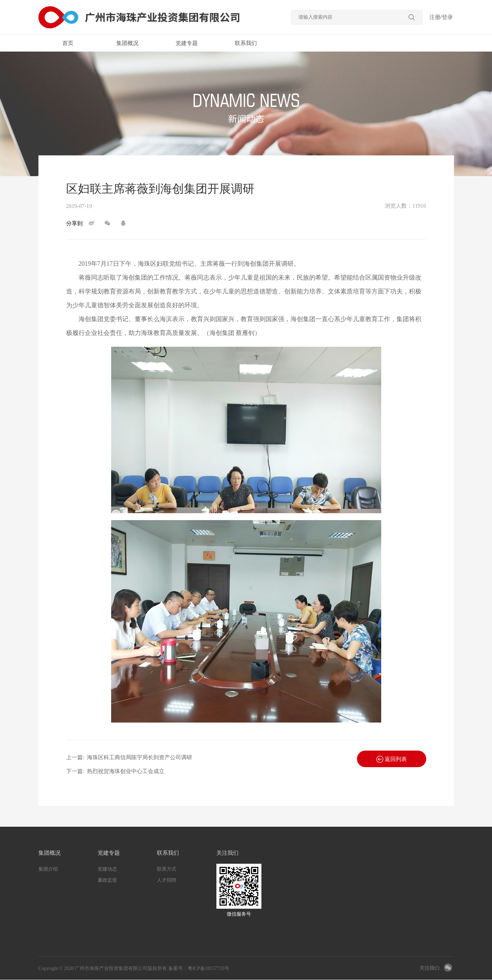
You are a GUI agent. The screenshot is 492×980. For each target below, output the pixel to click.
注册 (435, 17)
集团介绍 (48, 869)
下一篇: (115, 771)
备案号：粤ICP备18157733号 (199, 968)
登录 (447, 17)
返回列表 (392, 759)
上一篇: (129, 757)
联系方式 (167, 869)
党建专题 (187, 43)
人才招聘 (167, 880)
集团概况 (127, 43)
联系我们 (246, 43)
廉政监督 (107, 880)
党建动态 (107, 869)
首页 (68, 43)
